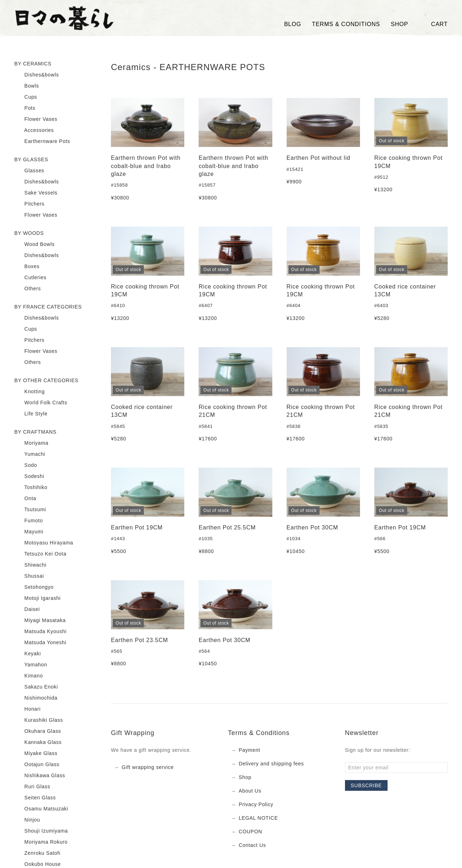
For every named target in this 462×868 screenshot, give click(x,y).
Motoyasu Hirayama (44, 543)
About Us (250, 791)
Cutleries (30, 278)
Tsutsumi (30, 510)
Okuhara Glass (38, 731)
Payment (249, 750)
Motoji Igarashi (38, 598)
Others (28, 289)
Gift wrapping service (148, 767)
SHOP (400, 24)
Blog (293, 24)
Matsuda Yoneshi (40, 643)
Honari (28, 709)
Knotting (30, 392)
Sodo (26, 465)
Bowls (27, 86)
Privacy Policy (256, 804)
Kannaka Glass (38, 743)
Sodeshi (29, 477)
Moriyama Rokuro (41, 842)
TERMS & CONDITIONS (346, 24)
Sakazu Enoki (36, 687)
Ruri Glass (32, 787)
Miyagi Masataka (40, 621)
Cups (26, 97)
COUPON (251, 832)
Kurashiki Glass (39, 720)
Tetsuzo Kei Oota (40, 554)
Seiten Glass (35, 798)
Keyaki (28, 654)
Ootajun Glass (37, 765)
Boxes (27, 267)
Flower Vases (36, 119)
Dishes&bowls (37, 75)
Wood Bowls (35, 245)
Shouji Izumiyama (41, 831)
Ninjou (27, 820)
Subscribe (366, 785)
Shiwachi (30, 565)
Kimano (29, 676)
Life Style (31, 414)
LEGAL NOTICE (258, 818)
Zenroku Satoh (37, 853)
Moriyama (31, 443)
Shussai (29, 576)
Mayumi (29, 532)
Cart (433, 24)
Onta (25, 499)
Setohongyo (34, 587)
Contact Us (252, 845)
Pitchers (29, 204)
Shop (245, 777)
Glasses (29, 171)
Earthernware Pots (42, 142)
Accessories (34, 130)
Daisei (27, 610)
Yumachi (30, 454)
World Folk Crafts (41, 403)
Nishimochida (36, 698)
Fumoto (29, 521)
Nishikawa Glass (40, 776)
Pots (25, 108)
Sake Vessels (36, 193)
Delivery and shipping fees (271, 764)
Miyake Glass (36, 754)
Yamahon (31, 665)
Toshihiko (31, 488)
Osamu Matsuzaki (41, 809)
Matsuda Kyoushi (40, 632)
